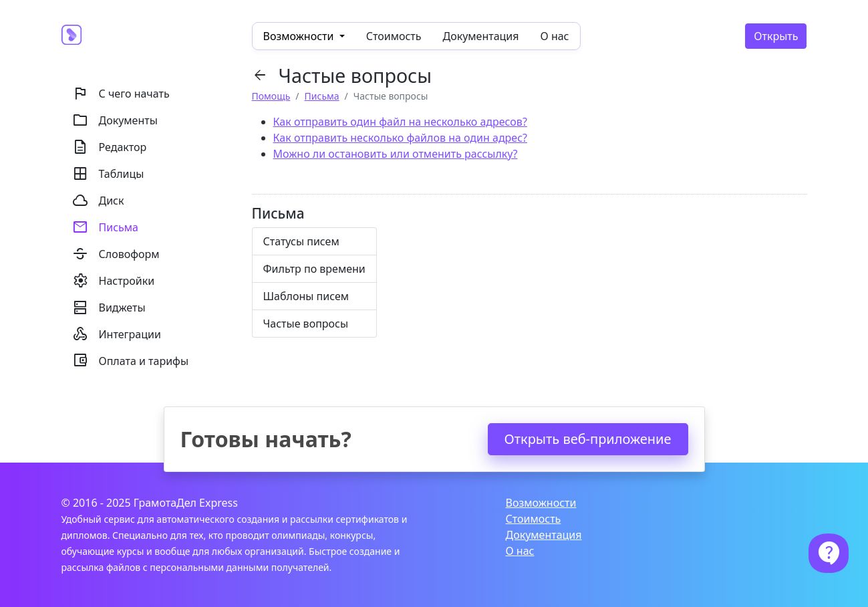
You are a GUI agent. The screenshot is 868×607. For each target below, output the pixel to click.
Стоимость (394, 36)
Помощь (271, 96)
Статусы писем (301, 241)
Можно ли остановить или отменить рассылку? (396, 154)
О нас (555, 36)
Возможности (541, 503)
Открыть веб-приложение (588, 439)
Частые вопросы (306, 324)
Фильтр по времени (314, 269)
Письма (322, 96)
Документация (481, 36)
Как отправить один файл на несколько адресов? (400, 122)
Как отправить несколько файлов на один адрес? (400, 138)
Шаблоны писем (306, 296)
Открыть (776, 36)
